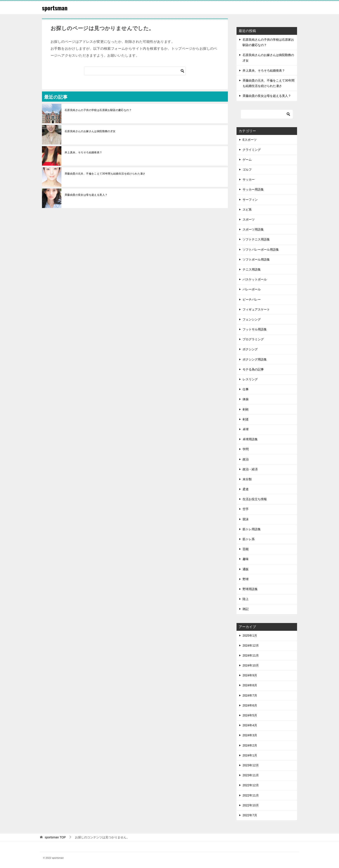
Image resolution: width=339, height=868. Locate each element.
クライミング (252, 150)
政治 (246, 459)
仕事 (246, 389)
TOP (55, 837)
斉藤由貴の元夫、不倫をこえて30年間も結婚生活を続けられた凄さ (105, 174)
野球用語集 (250, 589)
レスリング (250, 379)
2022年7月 (250, 815)
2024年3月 (250, 735)
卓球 (246, 429)
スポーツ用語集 (253, 229)
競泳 (246, 519)
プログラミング (253, 339)
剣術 (246, 409)
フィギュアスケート (256, 309)
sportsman (56, 7)
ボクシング (250, 349)
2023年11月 (251, 775)
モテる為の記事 (253, 369)
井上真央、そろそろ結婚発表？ (83, 152)
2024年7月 (250, 695)
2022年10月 (251, 805)
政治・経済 (250, 469)
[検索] (135, 71)
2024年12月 (251, 645)
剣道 (246, 419)
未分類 (247, 479)
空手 (246, 509)
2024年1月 (250, 755)
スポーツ (249, 219)
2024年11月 (251, 655)
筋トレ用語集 (252, 529)
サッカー (249, 179)
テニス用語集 (252, 269)
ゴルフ (247, 170)
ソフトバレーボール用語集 (261, 250)
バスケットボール (255, 279)
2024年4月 (250, 725)
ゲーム (247, 160)
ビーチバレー (252, 299)
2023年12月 (251, 765)
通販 (246, 569)
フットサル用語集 (255, 329)
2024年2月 (250, 745)
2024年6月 (250, 705)
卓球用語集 (250, 439)
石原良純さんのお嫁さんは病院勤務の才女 (90, 131)
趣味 (246, 559)
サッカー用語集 (253, 189)
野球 (246, 579)
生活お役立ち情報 (255, 499)
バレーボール (252, 289)
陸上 (246, 599)
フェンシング (252, 319)
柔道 (246, 489)
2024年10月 (251, 665)
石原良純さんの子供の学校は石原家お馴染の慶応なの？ (99, 110)
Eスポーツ (250, 140)
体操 (246, 399)
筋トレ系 (249, 539)
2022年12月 (251, 785)
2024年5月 (250, 715)
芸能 (246, 549)
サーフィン (250, 200)
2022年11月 (251, 795)
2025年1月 (250, 636)
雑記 (246, 609)
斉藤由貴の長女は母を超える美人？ (86, 195)
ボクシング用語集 (255, 359)
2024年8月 (250, 685)
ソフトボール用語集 (256, 259)
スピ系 (247, 210)
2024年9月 (250, 675)
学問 (246, 449)
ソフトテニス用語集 (256, 239)
